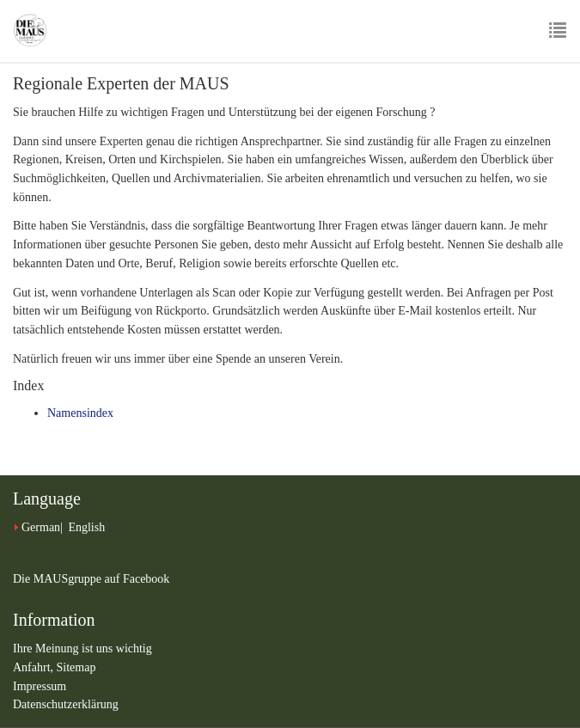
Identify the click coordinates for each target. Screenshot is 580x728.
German (41, 527)
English (86, 527)
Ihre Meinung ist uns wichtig (82, 648)
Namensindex (80, 413)
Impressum (40, 686)
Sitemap (76, 667)
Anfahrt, (35, 667)
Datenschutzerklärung (66, 704)
